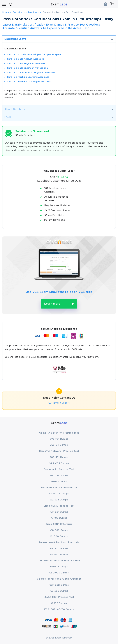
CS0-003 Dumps (59, 573)
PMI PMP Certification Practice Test (59, 561)
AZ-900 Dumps (59, 548)
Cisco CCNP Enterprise (59, 524)
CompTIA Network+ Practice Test (59, 451)
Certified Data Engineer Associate (26, 64)
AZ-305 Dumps (59, 500)
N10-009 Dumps (59, 530)
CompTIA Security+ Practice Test (59, 433)
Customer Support (59, 403)
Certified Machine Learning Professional (30, 82)
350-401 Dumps (59, 555)
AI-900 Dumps (59, 482)
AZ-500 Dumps (59, 591)
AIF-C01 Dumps (59, 512)
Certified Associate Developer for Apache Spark (34, 55)
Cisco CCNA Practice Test (59, 506)
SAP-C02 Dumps (59, 494)
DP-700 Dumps (59, 475)
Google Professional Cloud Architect (59, 579)
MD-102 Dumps (59, 567)
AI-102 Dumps (59, 518)
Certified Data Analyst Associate (26, 59)
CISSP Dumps (59, 603)
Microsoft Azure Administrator (59, 488)
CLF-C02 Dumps (59, 585)
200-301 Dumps (59, 457)
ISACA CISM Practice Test (59, 597)
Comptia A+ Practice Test (59, 469)
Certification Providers (26, 12)
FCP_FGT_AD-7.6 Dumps (59, 609)
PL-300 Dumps (59, 536)
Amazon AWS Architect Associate (59, 542)
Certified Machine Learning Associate (28, 77)
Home (6, 12)
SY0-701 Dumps (59, 439)
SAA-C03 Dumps (59, 463)
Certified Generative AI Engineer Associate (31, 73)
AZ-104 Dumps (59, 445)
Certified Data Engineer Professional (28, 68)
